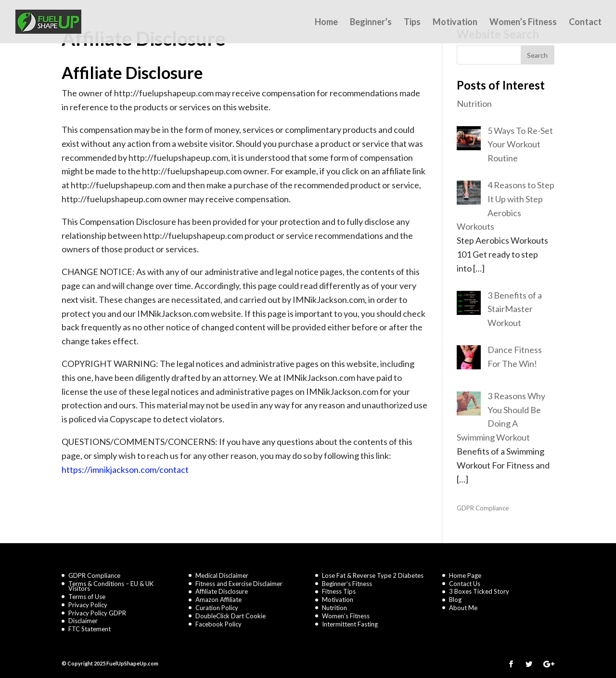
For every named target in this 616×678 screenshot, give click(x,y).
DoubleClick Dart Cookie (231, 616)
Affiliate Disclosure (222, 591)
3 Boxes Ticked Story (479, 591)
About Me (463, 608)
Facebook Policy (218, 624)
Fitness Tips (339, 591)
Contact (585, 23)
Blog (455, 600)
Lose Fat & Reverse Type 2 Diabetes (373, 575)
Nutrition (334, 608)
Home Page (465, 575)
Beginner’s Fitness (347, 584)
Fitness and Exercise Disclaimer (239, 584)
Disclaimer (83, 621)
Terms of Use (87, 597)
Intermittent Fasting (350, 624)
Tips (412, 23)
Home (326, 23)
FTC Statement (90, 629)
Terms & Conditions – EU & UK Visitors (111, 586)
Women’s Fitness (523, 23)
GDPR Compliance (483, 508)
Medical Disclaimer (222, 575)
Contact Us (465, 584)
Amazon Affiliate (218, 600)
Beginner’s (371, 23)
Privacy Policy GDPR (97, 613)
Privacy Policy (88, 605)
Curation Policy (217, 608)
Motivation (455, 23)
